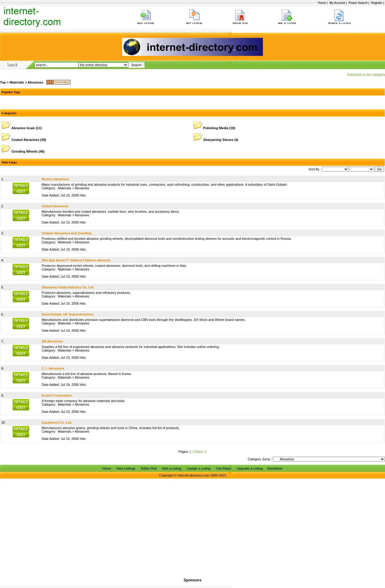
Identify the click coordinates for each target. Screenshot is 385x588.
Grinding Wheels (25, 151)
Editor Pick (149, 468)
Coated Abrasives (25, 140)
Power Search (358, 3)
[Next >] (201, 452)
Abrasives (36, 82)
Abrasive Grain (23, 128)
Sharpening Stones (218, 140)
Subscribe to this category (366, 75)
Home (322, 3)
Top (3, 82)
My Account (337, 3)
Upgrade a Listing (250, 468)
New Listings (126, 468)
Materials (17, 82)
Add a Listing (172, 468)
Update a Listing (199, 468)
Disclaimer (275, 468)
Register (377, 3)
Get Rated (224, 468)
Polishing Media (216, 128)
